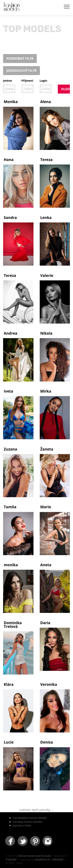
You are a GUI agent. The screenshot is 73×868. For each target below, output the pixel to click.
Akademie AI (42, 859)
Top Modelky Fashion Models (30, 818)
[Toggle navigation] (67, 6)
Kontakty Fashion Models (27, 822)
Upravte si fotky (22, 825)
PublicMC (11, 859)
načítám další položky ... (36, 810)
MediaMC (58, 859)
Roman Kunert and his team (35, 856)
